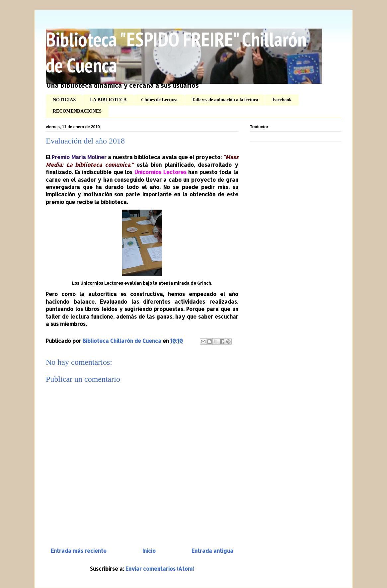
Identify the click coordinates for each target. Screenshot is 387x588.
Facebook (282, 100)
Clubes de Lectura (159, 100)
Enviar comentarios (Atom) (160, 569)
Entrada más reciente (79, 551)
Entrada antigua (212, 551)
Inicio (149, 551)
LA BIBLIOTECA (108, 100)
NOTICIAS (64, 100)
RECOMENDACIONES (77, 111)
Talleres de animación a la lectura (225, 100)
